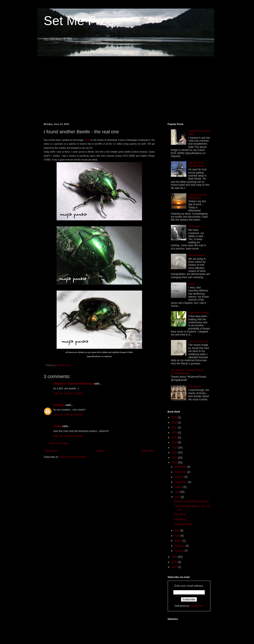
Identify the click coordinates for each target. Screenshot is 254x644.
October (179, 477)
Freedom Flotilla (183, 524)
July (177, 492)
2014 (175, 442)
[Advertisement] (127, 86)
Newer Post (51, 451)
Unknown (59, 405)
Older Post (148, 451)
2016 (175, 433)
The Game (180, 514)
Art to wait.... (195, 226)
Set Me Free (79, 21)
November (181, 472)
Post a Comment (59, 443)
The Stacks (195, 387)
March (178, 541)
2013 (175, 448)
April (177, 536)
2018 (175, 423)
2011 (175, 458)
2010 (175, 463)
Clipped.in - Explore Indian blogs (73, 384)
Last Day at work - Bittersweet (199, 196)
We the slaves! (197, 255)
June (178, 497)
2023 (175, 417)
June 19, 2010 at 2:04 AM (68, 415)
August (179, 487)
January (179, 551)
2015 (175, 438)
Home (100, 451)
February (180, 546)
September (181, 482)
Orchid (58, 426)
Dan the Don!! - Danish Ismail (197, 164)
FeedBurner (196, 606)
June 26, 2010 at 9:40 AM (68, 436)
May (177, 531)
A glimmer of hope (199, 313)
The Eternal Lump (198, 341)
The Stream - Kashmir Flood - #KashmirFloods (188, 372)
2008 (175, 562)
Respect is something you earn (192, 501)
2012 (175, 453)
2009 (175, 557)
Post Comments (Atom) (73, 457)
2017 (175, 427)
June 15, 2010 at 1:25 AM (68, 393)
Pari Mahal (180, 519)
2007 (175, 567)
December (181, 467)
